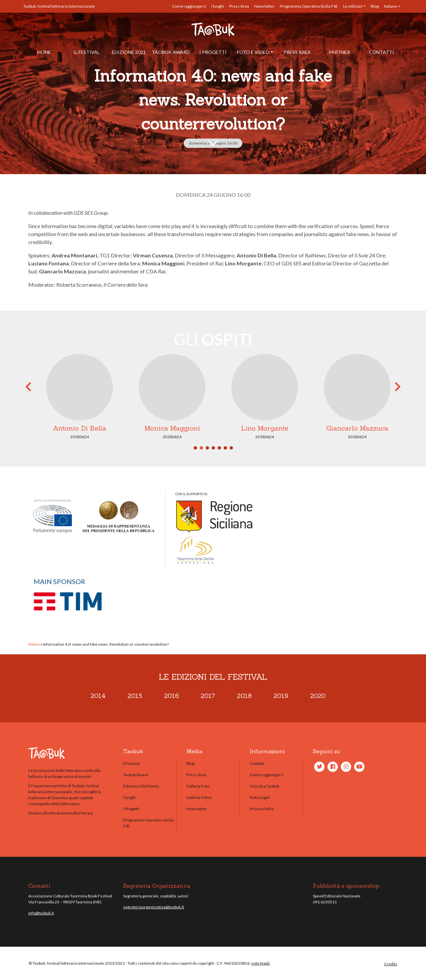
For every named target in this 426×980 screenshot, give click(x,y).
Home (44, 52)
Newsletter (264, 6)
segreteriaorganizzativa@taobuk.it (154, 907)
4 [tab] (213, 448)
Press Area (239, 6)
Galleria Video (199, 797)
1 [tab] (195, 448)
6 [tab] (225, 448)
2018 (244, 696)
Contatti (382, 52)
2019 (281, 696)
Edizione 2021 (129, 52)
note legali (260, 963)
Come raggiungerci (189, 6)
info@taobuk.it (41, 913)
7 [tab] (231, 448)
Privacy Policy (262, 809)
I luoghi (218, 6)
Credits (391, 964)
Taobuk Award (171, 52)
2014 (98, 696)
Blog (375, 6)
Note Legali (260, 797)
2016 (171, 696)
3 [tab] (207, 448)
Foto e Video (253, 52)
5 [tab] (219, 448)
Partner (339, 52)
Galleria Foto (198, 786)
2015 (135, 696)
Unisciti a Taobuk (264, 786)
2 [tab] (201, 448)
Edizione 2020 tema (141, 786)
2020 (318, 696)
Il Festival (87, 52)
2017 (208, 696)
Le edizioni (353, 6)
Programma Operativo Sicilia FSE (309, 6)
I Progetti (213, 52)
